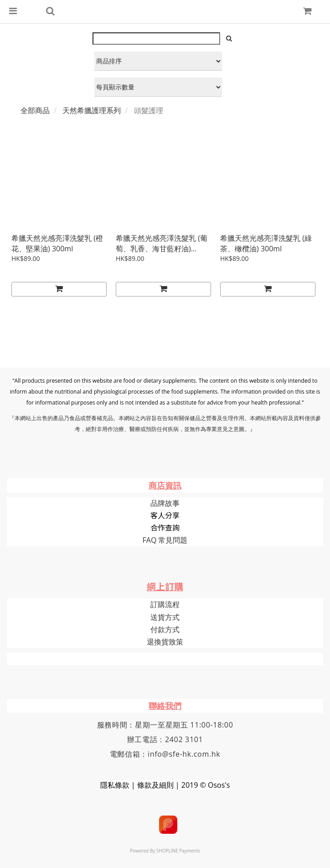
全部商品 (35, 110)
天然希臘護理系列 (92, 110)
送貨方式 (165, 617)
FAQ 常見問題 (165, 540)
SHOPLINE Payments (178, 851)
